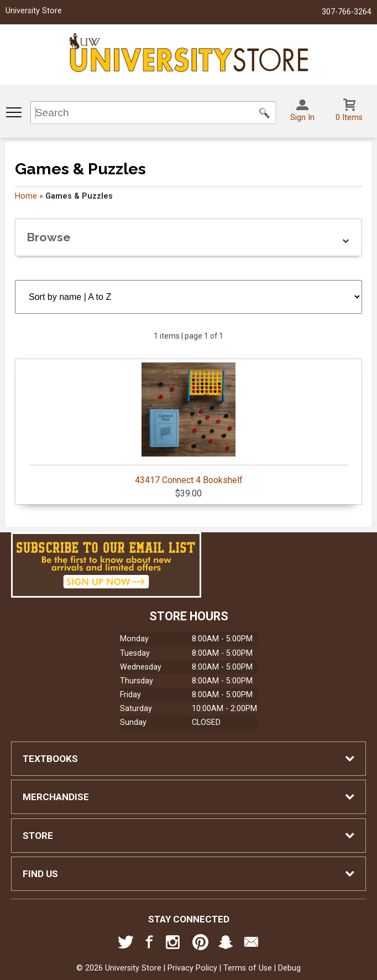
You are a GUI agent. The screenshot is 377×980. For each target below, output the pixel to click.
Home (26, 196)
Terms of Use (248, 968)
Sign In (302, 118)
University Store (34, 11)
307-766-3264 (347, 12)
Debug (289, 968)
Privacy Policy (192, 968)
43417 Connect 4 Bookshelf (188, 424)
